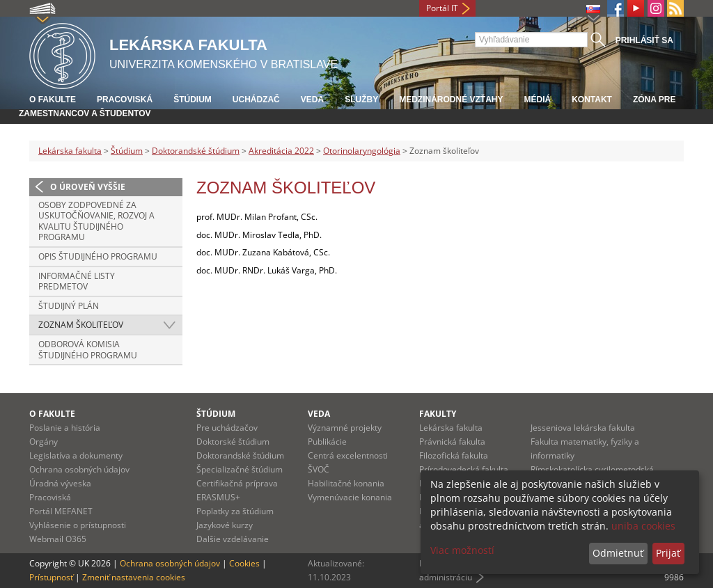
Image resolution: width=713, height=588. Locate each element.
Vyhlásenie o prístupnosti (78, 525)
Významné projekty (345, 428)
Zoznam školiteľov (81, 325)
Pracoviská (125, 100)
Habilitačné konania (346, 483)
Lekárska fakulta (70, 151)
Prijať (668, 553)
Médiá (537, 100)
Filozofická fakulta (454, 455)
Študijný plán (69, 306)
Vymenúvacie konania (350, 497)
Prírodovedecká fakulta (464, 469)
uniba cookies (643, 526)
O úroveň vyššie (88, 187)
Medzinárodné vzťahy (451, 100)
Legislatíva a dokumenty (76, 455)
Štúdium (193, 100)
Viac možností (462, 550)
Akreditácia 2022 (281, 151)
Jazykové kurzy (225, 525)
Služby (361, 100)
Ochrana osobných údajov (79, 469)
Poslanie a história (65, 428)
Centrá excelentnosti (348, 455)
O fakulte (53, 100)
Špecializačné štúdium (240, 469)
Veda (312, 100)
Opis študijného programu (98, 256)
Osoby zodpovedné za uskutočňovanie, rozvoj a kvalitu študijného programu (96, 221)
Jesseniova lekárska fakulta (583, 428)
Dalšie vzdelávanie (233, 539)
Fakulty (438, 414)
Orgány (44, 442)
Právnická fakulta (452, 442)
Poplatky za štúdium (235, 511)
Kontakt (592, 100)
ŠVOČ (319, 469)
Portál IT (442, 8)
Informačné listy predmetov (77, 281)
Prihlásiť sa (644, 40)
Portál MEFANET (61, 511)
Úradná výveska (60, 483)
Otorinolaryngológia (362, 151)
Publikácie (327, 442)
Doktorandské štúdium (196, 151)
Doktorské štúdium (233, 442)
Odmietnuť (618, 553)
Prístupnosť (51, 577)
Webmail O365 (58, 539)
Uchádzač (256, 100)
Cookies (244, 563)
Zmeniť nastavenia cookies (134, 577)
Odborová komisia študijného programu (88, 350)
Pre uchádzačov (227, 428)
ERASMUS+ (218, 497)
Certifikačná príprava (237, 483)
